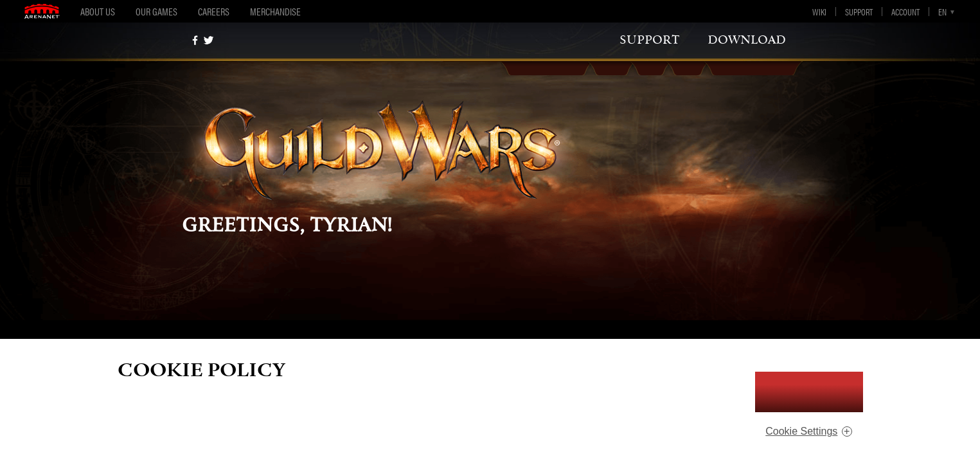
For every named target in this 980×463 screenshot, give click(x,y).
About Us (98, 11)
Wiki (819, 12)
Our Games (156, 11)
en (942, 12)
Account (905, 12)
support (650, 40)
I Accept (809, 392)
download (747, 40)
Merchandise (275, 11)
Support (859, 12)
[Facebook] (195, 40)
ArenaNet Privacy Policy (641, 416)
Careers (214, 11)
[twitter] (209, 40)
